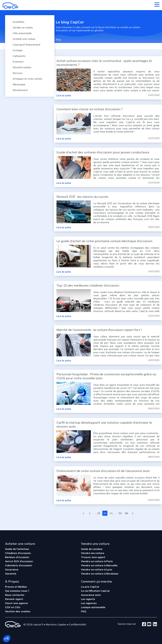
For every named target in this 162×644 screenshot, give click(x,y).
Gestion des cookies (18, 611)
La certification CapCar (95, 591)
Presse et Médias (16, 587)
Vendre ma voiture (93, 553)
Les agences (89, 603)
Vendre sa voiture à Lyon (97, 569)
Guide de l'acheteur (17, 549)
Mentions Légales (56, 624)
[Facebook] (144, 624)
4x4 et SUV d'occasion (19, 561)
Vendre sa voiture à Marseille (99, 565)
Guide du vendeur (92, 549)
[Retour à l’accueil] (10, 6)
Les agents (88, 599)
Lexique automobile (93, 607)
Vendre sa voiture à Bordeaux (100, 574)
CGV (8, 607)
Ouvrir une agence (16, 603)
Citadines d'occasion (18, 553)
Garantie (11, 574)
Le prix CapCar (90, 587)
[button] (7, 639)
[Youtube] (148, 624)
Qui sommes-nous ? (17, 591)
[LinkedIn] (154, 624)
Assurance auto (91, 595)
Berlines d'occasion (17, 557)
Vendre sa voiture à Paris (97, 561)
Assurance (12, 569)
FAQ (84, 611)
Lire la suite (64, 95)
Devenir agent (14, 599)
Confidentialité (78, 624)
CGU (17, 607)
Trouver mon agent (93, 557)
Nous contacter (15, 595)
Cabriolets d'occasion (19, 565)
